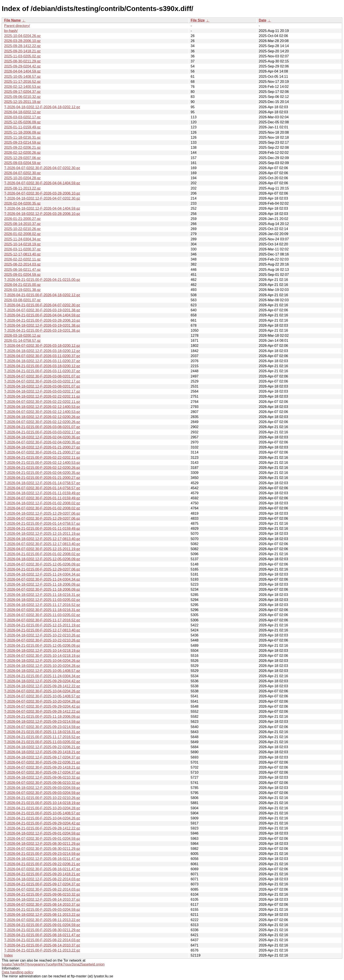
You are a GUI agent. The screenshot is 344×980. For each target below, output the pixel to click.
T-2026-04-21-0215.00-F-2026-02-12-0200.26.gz (42, 468)
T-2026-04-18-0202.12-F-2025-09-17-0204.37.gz (42, 757)
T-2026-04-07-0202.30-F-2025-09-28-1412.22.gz (42, 712)
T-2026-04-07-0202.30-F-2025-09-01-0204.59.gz (42, 839)
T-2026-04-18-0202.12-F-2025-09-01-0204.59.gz (42, 833)
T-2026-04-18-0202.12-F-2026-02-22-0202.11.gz (42, 396)
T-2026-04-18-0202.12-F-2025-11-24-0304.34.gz (42, 574)
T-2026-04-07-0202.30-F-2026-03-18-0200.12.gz (42, 346)
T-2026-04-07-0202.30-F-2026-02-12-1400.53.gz (42, 412)
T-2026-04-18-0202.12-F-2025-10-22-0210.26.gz (42, 635)
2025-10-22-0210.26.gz (22, 229)
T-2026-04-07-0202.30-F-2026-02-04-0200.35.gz (42, 442)
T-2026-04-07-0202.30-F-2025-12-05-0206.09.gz (42, 564)
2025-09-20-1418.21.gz (22, 51)
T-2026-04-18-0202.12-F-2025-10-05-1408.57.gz (42, 671)
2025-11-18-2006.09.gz (22, 132)
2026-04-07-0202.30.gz (22, 173)
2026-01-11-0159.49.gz (22, 127)
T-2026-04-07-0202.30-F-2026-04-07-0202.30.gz (42, 168)
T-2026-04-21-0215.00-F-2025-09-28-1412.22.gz (42, 828)
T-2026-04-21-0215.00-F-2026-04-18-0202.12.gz (42, 295)
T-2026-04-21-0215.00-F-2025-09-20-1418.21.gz (42, 874)
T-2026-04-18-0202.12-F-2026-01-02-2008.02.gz (42, 503)
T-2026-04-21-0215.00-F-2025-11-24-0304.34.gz (42, 676)
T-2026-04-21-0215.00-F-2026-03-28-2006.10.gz (42, 320)
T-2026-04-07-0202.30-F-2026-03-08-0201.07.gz (42, 376)
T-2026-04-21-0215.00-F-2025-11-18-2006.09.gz (42, 717)
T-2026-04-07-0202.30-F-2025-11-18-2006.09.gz (42, 589)
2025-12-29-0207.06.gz (22, 158)
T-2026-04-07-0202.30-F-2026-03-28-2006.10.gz (42, 193)
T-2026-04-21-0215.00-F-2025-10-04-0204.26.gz (42, 818)
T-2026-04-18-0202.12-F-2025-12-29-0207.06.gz (42, 513)
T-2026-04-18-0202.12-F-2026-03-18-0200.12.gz (42, 351)
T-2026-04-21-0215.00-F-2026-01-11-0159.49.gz (42, 529)
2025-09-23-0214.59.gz (22, 143)
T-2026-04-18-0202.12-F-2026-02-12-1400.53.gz (42, 407)
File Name (13, 20)
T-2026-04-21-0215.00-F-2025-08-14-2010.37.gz (42, 945)
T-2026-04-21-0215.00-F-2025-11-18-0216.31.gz (42, 732)
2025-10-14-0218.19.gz (22, 244)
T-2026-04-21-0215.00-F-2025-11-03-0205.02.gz (42, 742)
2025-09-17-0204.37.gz (22, 92)
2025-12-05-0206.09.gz (22, 122)
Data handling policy (18, 972)
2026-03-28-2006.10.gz (22, 41)
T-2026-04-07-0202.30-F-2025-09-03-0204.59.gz (42, 793)
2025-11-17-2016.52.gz (22, 82)
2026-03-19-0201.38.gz (22, 290)
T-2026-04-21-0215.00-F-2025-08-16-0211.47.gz (42, 935)
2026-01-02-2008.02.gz (22, 234)
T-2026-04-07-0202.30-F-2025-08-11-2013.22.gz (42, 920)
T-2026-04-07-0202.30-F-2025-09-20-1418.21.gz (42, 767)
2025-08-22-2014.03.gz (22, 264)
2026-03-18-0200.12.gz (22, 336)
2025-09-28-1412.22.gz (22, 46)
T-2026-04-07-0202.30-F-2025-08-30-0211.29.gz (42, 849)
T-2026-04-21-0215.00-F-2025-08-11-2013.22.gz (42, 950)
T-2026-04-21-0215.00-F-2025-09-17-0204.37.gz (42, 884)
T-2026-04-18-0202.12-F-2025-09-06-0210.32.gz (42, 777)
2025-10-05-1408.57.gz (22, 77)
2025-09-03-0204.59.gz (22, 163)
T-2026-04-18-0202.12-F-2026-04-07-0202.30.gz (42, 198)
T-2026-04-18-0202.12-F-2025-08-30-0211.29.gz (42, 844)
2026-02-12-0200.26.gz (22, 153)
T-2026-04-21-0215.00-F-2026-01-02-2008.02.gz (42, 554)
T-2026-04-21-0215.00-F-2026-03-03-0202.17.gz (42, 432)
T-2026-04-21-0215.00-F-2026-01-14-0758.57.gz (42, 524)
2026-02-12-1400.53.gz (22, 87)
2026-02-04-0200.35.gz (22, 203)
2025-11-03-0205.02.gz (22, 56)
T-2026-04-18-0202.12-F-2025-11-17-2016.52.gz (42, 605)
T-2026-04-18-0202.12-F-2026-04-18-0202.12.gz (42, 107)
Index (8, 955)
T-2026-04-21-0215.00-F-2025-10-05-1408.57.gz (42, 813)
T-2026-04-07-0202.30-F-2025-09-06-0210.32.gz (42, 783)
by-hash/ (11, 31)
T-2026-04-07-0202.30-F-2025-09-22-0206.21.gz (42, 762)
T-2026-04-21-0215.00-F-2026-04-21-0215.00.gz (42, 280)
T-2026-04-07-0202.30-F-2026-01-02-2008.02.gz (42, 508)
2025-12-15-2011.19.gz (22, 102)
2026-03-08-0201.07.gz (22, 300)
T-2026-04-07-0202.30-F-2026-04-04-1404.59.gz (42, 183)
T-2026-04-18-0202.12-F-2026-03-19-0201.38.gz (42, 325)
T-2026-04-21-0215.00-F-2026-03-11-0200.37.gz (42, 371)
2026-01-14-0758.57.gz (22, 341)
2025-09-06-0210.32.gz (22, 97)
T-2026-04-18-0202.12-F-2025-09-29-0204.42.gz (42, 681)
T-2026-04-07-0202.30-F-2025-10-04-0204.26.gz (42, 691)
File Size (198, 20)
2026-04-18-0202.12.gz (22, 112)
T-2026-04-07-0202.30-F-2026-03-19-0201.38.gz (42, 310)
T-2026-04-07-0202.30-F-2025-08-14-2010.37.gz (42, 905)
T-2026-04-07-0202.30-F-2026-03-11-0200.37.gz (42, 356)
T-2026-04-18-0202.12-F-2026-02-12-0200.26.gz (42, 417)
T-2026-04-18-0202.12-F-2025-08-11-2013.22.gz (42, 915)
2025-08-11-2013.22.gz (22, 188)
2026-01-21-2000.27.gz (22, 219)
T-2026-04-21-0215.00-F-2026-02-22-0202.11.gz (42, 458)
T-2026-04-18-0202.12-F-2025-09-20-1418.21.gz (42, 752)
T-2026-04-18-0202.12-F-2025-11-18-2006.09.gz (42, 584)
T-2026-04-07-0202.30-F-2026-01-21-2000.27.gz (42, 452)
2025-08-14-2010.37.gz (22, 224)
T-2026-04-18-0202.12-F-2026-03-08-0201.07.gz (42, 386)
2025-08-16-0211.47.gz (22, 270)
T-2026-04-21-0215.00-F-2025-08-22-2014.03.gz (42, 940)
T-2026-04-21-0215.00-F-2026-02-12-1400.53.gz (42, 463)
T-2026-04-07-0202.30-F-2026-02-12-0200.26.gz (42, 422)
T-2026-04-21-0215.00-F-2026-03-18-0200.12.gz (42, 366)
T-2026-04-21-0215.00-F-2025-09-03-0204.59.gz (42, 910)
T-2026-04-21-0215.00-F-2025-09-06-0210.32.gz (42, 894)
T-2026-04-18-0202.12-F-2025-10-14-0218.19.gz (42, 651)
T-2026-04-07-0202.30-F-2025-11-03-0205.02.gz (42, 615)
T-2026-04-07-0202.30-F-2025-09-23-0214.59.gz (42, 727)
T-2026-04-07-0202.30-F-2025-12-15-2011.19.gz (42, 549)
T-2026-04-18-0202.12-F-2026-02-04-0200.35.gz (42, 437)
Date (262, 20)
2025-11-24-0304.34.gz (22, 239)
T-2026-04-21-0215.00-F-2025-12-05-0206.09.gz (42, 646)
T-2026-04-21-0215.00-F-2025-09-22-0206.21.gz (42, 864)
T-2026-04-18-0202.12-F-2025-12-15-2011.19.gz (42, 534)
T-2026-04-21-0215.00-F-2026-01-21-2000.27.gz (42, 478)
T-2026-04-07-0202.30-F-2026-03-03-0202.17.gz (42, 381)
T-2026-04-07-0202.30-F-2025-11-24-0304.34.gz (42, 579)
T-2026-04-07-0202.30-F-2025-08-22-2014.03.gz (42, 889)
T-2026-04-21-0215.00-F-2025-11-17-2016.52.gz (42, 737)
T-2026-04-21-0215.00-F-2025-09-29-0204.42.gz (42, 823)
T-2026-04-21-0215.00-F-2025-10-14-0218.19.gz (42, 803)
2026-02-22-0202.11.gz (22, 259)
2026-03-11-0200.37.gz (22, 249)
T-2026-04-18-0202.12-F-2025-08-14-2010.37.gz (42, 899)
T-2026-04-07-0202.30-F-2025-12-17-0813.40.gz (42, 544)
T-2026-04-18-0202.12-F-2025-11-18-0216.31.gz (42, 595)
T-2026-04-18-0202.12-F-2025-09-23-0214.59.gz (42, 722)
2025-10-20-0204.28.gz (22, 178)
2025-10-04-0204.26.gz (22, 36)
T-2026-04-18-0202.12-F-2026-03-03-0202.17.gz (42, 391)
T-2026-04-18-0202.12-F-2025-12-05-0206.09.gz (42, 559)
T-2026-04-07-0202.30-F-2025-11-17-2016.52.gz (42, 620)
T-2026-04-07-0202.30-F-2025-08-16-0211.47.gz (42, 869)
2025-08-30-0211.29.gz (22, 61)
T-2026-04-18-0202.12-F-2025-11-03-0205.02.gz (42, 600)
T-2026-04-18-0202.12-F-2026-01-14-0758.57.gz (42, 483)
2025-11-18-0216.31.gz (22, 137)
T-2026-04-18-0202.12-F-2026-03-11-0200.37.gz (42, 361)
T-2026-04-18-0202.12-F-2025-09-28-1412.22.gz (42, 686)
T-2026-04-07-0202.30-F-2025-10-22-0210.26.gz (42, 640)
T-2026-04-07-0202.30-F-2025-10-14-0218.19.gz (42, 656)
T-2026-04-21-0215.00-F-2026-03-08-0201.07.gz (42, 427)
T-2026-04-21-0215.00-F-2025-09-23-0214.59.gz (42, 854)
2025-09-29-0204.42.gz (22, 66)
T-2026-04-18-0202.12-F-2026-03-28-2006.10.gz (42, 214)
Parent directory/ (17, 26)
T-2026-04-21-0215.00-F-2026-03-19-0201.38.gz (42, 331)
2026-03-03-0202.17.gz (22, 117)
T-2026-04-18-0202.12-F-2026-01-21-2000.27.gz (42, 447)
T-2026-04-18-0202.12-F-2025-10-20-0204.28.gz (42, 666)
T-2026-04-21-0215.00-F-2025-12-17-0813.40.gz (42, 630)
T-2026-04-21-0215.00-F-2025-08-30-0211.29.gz (42, 930)
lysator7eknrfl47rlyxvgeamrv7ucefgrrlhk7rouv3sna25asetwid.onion (53, 964)
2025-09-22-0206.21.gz (22, 148)
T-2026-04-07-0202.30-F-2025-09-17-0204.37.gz (42, 772)
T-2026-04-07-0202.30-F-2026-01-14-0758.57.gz (42, 488)
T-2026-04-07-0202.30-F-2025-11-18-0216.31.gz (42, 610)
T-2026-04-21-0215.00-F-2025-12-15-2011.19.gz (42, 625)
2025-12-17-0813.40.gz (22, 254)
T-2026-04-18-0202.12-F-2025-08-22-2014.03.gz (42, 879)
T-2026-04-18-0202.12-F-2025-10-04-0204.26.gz (42, 661)
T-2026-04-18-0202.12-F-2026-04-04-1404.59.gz (42, 208)
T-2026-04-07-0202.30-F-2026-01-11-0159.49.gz (42, 498)
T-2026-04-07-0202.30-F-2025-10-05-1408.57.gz (42, 696)
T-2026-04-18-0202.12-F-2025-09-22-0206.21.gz (42, 747)
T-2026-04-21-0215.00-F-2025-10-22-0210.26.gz (42, 798)
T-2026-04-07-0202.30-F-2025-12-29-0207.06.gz (42, 518)
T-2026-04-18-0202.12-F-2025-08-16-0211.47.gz (42, 859)
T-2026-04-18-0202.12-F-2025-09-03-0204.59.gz (42, 788)
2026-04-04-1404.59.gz (22, 71)
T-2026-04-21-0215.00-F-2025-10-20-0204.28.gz (42, 808)
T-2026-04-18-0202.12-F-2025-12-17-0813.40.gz (42, 539)
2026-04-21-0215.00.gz (22, 285)
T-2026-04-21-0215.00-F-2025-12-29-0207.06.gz (42, 569)
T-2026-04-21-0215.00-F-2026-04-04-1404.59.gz (42, 315)
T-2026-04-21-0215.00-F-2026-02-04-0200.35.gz (42, 473)
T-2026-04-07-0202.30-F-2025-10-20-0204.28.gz (42, 701)
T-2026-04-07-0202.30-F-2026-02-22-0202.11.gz (42, 402)
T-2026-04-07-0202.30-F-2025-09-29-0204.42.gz (42, 706)
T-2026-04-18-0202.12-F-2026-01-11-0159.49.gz (42, 493)
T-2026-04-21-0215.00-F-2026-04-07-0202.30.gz (42, 305)
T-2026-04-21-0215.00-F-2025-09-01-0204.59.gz (42, 925)
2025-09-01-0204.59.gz (22, 275)
